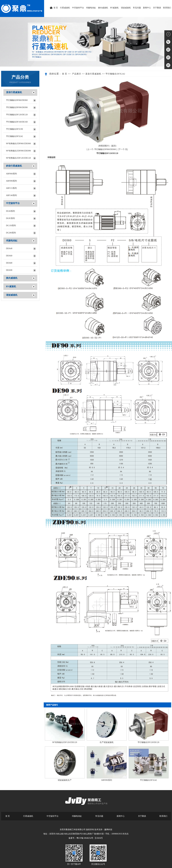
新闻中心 (147, 8)
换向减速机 (103, 8)
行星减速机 (65, 8)
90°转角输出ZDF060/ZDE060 (18, 144)
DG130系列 (11, 226)
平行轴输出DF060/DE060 (17, 100)
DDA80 (9, 263)
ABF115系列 (11, 188)
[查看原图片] (104, 146)
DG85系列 (10, 218)
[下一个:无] (123, 149)
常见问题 (137, 8)
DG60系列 (10, 211)
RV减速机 (114, 8)
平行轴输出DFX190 (15, 129)
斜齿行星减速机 (14, 166)
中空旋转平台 (78, 8)
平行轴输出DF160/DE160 (17, 122)
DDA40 (9, 248)
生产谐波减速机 (107, 742)
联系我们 (167, 8)
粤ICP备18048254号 (85, 838)
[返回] (114, 146)
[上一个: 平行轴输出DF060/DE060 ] (102, 149)
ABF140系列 (11, 195)
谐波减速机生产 (65, 780)
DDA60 (9, 256)
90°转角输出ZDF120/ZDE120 (18, 158)
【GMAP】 (99, 838)
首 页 (65, 74)
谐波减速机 (126, 8)
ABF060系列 (11, 174)
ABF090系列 (11, 181)
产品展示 (77, 74)
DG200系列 (11, 233)
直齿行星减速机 (14, 92)
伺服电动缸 (91, 8)
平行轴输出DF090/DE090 (17, 107)
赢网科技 (108, 830)
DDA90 (9, 270)
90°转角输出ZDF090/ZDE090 (18, 151)
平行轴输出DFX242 (15, 136)
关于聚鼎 (157, 8)
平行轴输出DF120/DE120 (17, 115)
